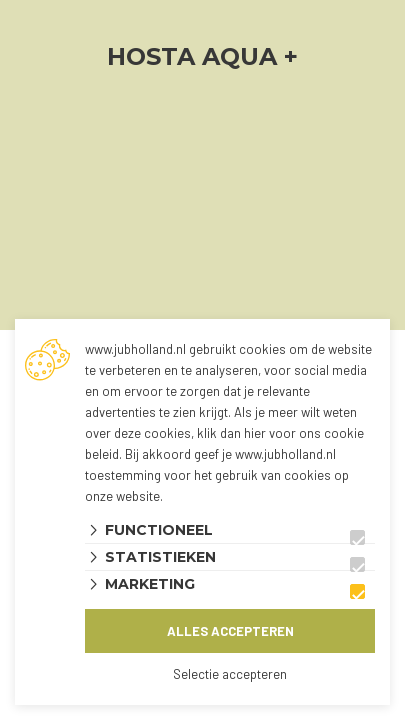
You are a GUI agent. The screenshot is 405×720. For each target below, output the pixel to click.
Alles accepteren (230, 631)
